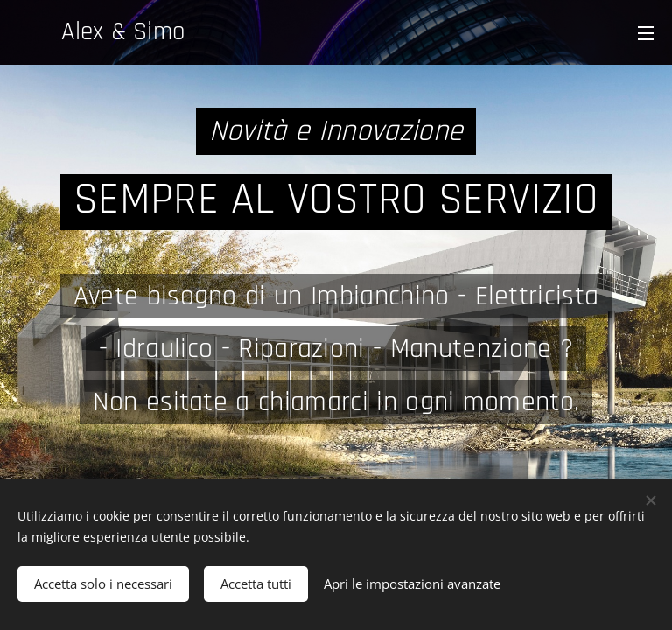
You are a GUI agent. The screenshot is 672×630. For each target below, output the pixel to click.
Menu (646, 33)
